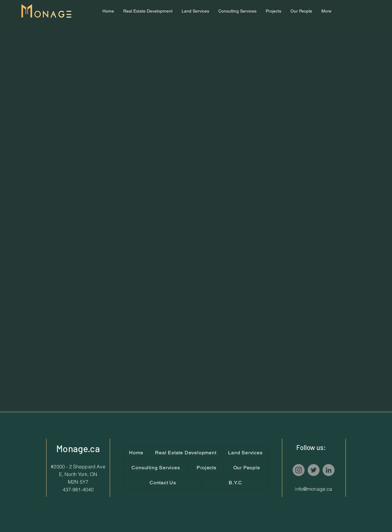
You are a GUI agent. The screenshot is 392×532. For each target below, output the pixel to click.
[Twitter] (314, 470)
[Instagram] (299, 470)
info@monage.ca (313, 489)
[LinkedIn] (329, 470)
